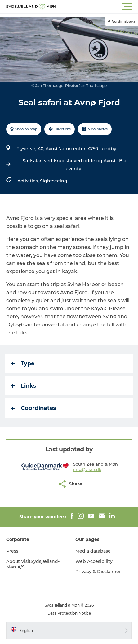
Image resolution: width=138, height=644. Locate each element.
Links (24, 386)
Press (12, 551)
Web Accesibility (94, 561)
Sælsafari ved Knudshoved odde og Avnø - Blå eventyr (74, 165)
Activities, (29, 181)
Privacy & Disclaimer (98, 572)
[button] (97, 7)
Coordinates (34, 408)
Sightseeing (54, 181)
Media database (93, 551)
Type (23, 363)
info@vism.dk (87, 469)
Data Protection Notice (69, 613)
